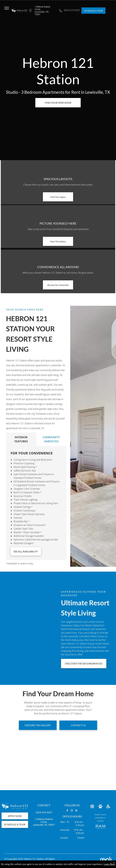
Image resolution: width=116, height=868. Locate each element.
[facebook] (67, 811)
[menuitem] (100, 815)
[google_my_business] (76, 811)
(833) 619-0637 (44, 812)
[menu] (7, 8)
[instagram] (72, 811)
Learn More (109, 864)
